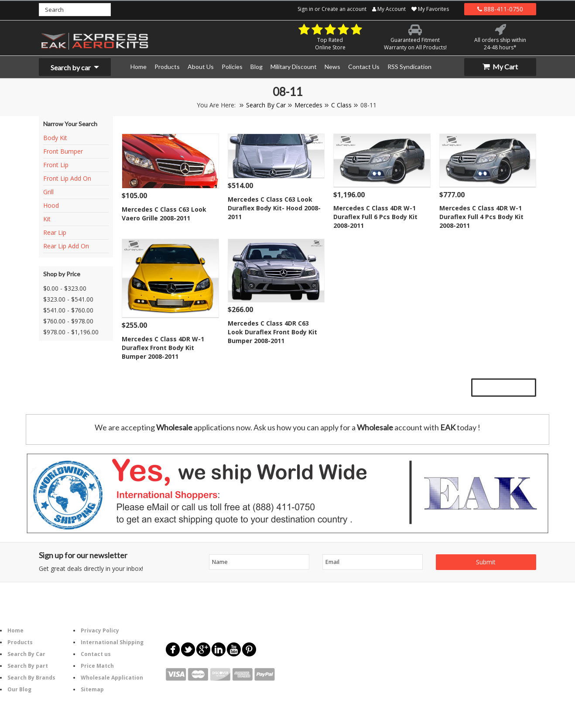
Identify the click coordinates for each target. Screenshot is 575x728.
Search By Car (266, 105)
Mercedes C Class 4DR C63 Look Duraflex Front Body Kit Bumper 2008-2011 (272, 332)
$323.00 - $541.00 (68, 299)
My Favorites (430, 9)
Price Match (97, 666)
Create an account (344, 9)
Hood (51, 205)
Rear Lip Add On (66, 246)
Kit (47, 219)
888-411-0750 (500, 9)
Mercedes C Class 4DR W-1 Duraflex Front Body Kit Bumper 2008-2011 (163, 348)
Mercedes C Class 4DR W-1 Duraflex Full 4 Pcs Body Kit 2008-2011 (481, 217)
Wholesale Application (112, 678)
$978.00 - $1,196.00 (71, 332)
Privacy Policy (100, 630)
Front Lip (56, 165)
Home (15, 630)
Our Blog (19, 689)
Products (20, 642)
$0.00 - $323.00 (65, 288)
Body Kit (55, 138)
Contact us (96, 654)
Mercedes (308, 105)
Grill (48, 192)
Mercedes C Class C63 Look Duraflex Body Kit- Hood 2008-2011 (274, 208)
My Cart (500, 67)
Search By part (28, 666)
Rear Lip (55, 232)
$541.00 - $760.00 (68, 310)
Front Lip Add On (67, 178)
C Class (341, 105)
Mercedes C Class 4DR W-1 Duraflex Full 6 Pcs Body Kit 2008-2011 (375, 217)
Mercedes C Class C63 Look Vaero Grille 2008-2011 (164, 214)
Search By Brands (31, 678)
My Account (389, 9)
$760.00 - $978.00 (68, 321)
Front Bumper (63, 151)
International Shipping (112, 642)
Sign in (305, 9)
